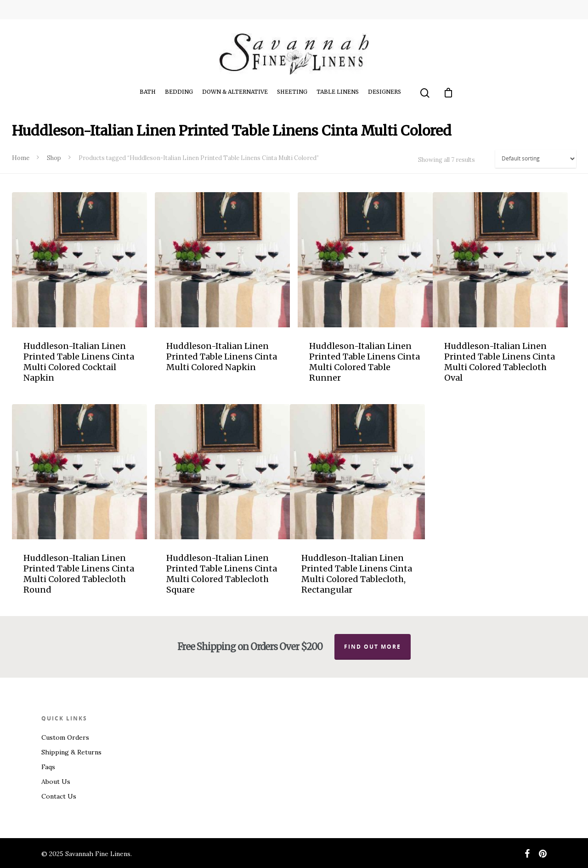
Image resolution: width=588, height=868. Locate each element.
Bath (148, 92)
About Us (56, 782)
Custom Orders (65, 737)
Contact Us (59, 796)
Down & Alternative (235, 92)
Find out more (373, 647)
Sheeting (292, 92)
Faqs (48, 767)
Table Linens (338, 92)
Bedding (179, 92)
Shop (54, 158)
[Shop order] (536, 159)
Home (21, 158)
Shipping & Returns (71, 752)
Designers (384, 92)
